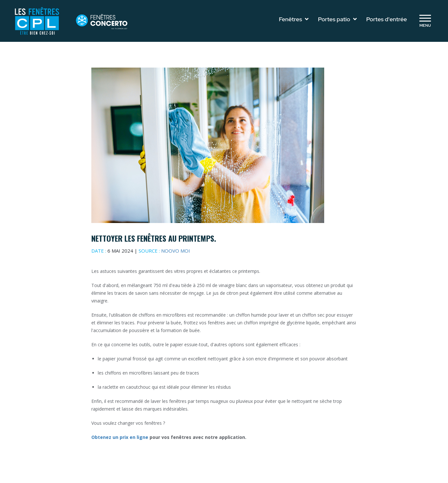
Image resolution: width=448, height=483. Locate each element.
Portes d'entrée (387, 19)
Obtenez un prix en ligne (120, 437)
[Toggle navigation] (425, 21)
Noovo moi (176, 251)
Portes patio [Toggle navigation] (337, 19)
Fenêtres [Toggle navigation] (294, 19)
